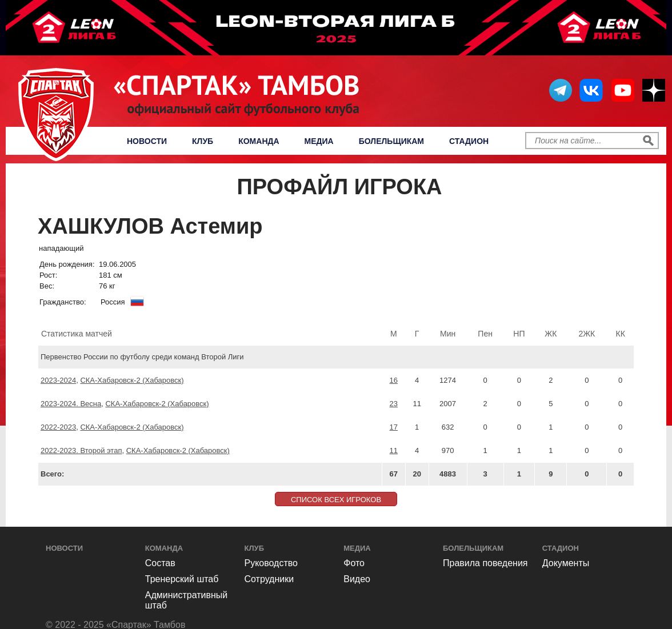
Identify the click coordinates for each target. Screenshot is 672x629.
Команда (259, 141)
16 (394, 380)
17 (394, 427)
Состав (160, 563)
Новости (147, 141)
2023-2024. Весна (71, 404)
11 (394, 450)
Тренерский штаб (182, 579)
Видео (357, 579)
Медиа (319, 141)
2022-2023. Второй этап (81, 450)
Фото (354, 563)
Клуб (203, 141)
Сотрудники (269, 579)
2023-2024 (58, 380)
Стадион (469, 141)
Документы (566, 563)
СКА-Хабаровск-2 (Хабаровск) (132, 380)
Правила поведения (485, 563)
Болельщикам (391, 141)
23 (394, 404)
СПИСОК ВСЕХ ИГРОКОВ (336, 500)
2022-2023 (58, 427)
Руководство (271, 563)
